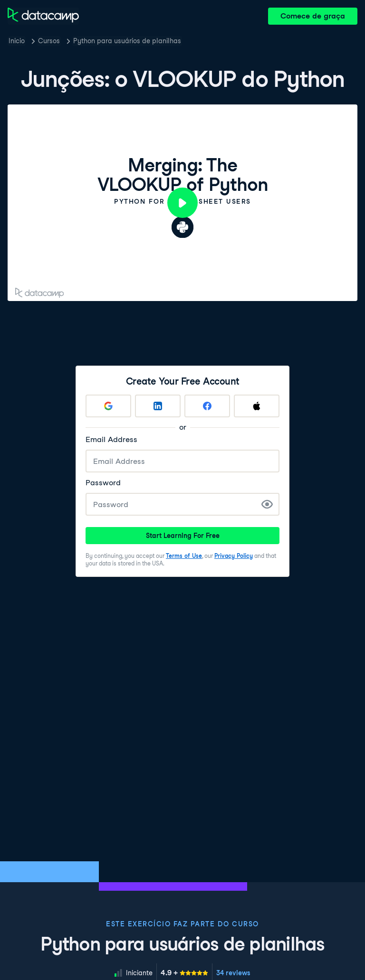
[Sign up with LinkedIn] (158, 406)
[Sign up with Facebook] (207, 406)
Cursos (49, 41)
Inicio (17, 41)
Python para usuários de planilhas (127, 41)
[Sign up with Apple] (257, 406)
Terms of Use (184, 556)
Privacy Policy (234, 556)
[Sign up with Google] (108, 406)
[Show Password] (267, 504)
